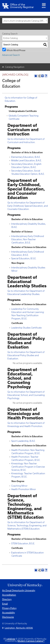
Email (5, 604)
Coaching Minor (19, 486)
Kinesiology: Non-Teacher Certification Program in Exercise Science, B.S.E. (28, 467)
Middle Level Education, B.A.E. (26, 160)
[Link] (25, 585)
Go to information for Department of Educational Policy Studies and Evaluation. (26, 355)
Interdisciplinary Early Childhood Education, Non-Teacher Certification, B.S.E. (28, 239)
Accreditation (9, 595)
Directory (7, 599)
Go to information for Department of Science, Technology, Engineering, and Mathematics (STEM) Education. (27, 526)
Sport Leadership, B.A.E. (23, 441)
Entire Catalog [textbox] (11, 38)
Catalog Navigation (15, 67)
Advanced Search (11, 55)
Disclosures (8, 617)
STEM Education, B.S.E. (23, 543)
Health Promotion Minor (24, 489)
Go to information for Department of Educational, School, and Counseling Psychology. (26, 395)
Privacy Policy (9, 608)
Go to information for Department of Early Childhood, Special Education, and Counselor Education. (28, 206)
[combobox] (25, 21)
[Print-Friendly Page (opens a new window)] (43, 76)
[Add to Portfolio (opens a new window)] (36, 76)
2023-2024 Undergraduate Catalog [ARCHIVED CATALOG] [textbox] (26, 21)
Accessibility (9, 613)
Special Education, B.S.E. (24, 258)
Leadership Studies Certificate (26, 328)
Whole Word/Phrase (16, 50)
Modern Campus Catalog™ (31, 641)
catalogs (11, 639)
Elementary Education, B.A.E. (26, 157)
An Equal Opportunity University (19, 590)
